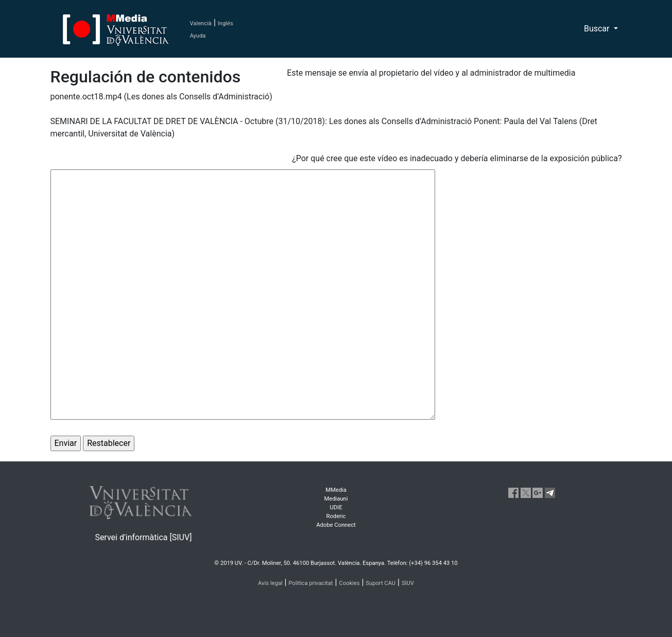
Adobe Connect (336, 525)
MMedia (336, 490)
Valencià (201, 23)
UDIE (336, 507)
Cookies (349, 583)
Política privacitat (311, 583)
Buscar (598, 29)
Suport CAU (381, 583)
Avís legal (270, 583)
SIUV (408, 583)
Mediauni (336, 499)
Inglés (226, 23)
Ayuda (198, 36)
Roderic (336, 516)
